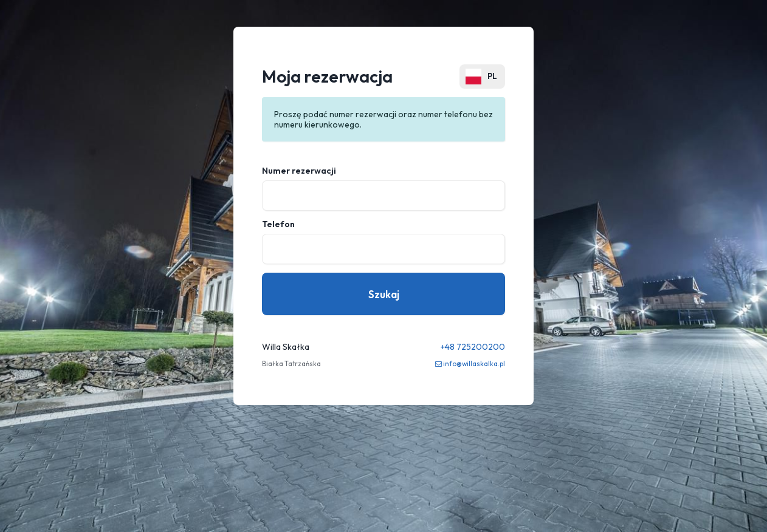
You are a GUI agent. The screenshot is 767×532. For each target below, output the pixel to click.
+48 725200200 (473, 347)
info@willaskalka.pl (474, 364)
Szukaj (384, 294)
